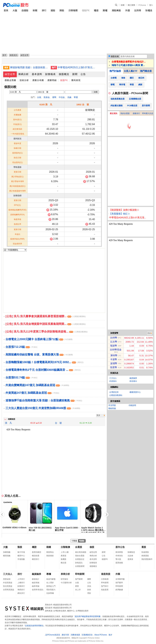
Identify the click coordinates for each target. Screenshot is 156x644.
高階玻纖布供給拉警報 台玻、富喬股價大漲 (39, 355)
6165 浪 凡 (46, 104)
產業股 (64, 556)
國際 (89, 579)
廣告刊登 (65, 635)
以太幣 (114, 342)
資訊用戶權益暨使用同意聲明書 (88, 616)
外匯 (128, 10)
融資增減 (36, 583)
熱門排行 (105, 586)
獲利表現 (76, 80)
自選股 (25, 10)
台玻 (39, 97)
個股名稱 (115, 56)
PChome (142, 5)
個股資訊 (13, 55)
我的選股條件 (147, 559)
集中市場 (21, 552)
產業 (77, 586)
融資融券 (133, 378)
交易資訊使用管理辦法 (34, 626)
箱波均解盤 (51, 579)
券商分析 (65, 574)
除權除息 (131, 552)
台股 (77, 583)
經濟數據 (119, 590)
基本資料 (37, 74)
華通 (76, 97)
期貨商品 (50, 552)
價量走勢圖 (10, 80)
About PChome (101, 635)
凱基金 (47, 97)
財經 (89, 590)
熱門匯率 (119, 583)
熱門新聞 (79, 579)
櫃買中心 (21, 556)
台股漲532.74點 (21, 377)
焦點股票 (105, 590)
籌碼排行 (21, 590)
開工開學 (131, 5)
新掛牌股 (119, 552)
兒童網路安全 (87, 635)
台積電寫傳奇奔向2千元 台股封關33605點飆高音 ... (43, 370)
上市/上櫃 (65, 552)
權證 (96, 10)
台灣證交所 (114, 392)
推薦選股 (145, 556)
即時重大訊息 (148, 113)
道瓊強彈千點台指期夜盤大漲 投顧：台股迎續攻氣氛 (44, 400)
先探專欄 (50, 593)
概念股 (64, 563)
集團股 (64, 559)
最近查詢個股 (81, 552)
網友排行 (21, 593)
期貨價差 (50, 556)
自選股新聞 (80, 566)
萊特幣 (114, 355)
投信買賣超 (8, 586)
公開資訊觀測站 (116, 395)
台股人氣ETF (131, 71)
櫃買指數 (7, 556)
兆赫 (69, 97)
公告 (83, 74)
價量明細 (52, 80)
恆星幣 (114, 367)
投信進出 (133, 381)
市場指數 (21, 559)
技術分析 (24, 80)
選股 (53, 10)
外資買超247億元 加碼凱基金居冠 (32, 393)
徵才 (110, 635)
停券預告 (119, 556)
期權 (105, 10)
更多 (98, 415)
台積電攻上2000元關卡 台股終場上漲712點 (39, 339)
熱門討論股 (115, 71)
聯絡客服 (112, 408)
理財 (89, 593)
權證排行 (36, 559)
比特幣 (138, 10)
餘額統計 (36, 579)
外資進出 (113, 381)
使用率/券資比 (38, 590)
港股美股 (116, 10)
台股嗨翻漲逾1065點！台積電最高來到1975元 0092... (45, 362)
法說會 (130, 556)
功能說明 (132, 405)
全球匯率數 (120, 579)
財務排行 (21, 586)
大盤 (15, 10)
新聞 (123, 5)
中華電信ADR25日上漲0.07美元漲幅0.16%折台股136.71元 (77, 67)
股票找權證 (37, 552)
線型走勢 (10, 74)
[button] (106, 514)
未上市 (78, 590)
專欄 (49, 574)
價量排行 (136, 113)
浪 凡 (8, 423)
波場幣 (114, 363)
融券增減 (36, 586)
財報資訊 (79, 563)
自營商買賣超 (9, 590)
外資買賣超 (8, 583)
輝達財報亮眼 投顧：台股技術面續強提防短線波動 (29, 67)
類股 (62, 10)
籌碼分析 (23, 74)
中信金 (62, 97)
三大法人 (113, 378)
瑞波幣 (114, 346)
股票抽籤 (119, 563)
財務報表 (50, 74)
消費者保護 (75, 635)
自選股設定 (80, 559)
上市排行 (21, 579)
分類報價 (73, 10)
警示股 (118, 559)
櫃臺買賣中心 (135, 392)
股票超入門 (51, 586)
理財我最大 (51, 590)
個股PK (86, 10)
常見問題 (112, 405)
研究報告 (64, 579)
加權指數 (7, 552)
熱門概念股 (146, 71)
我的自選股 (125, 113)
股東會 (130, 559)
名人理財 (50, 583)
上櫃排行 (21, 583)
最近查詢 (114, 113)
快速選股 (145, 552)
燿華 (54, 97)
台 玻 (58, 423)
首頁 (6, 10)
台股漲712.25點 (21, 347)
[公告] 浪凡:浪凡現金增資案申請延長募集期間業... (46, 324)
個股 (92, 547)
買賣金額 (7, 579)
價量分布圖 (38, 80)
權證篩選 (36, 556)
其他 (89, 586)
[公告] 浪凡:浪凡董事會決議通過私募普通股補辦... (46, 316)
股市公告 (120, 547)
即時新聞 (80, 574)
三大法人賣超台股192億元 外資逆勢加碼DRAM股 (43, 408)
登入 (151, 5)
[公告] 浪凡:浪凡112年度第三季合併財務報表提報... (46, 332)
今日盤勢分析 (66, 583)
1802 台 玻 (83, 104)
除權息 (149, 10)
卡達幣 (114, 359)
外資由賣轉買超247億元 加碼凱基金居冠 (37, 385)
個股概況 (64, 74)
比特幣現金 (116, 350)
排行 (44, 10)
